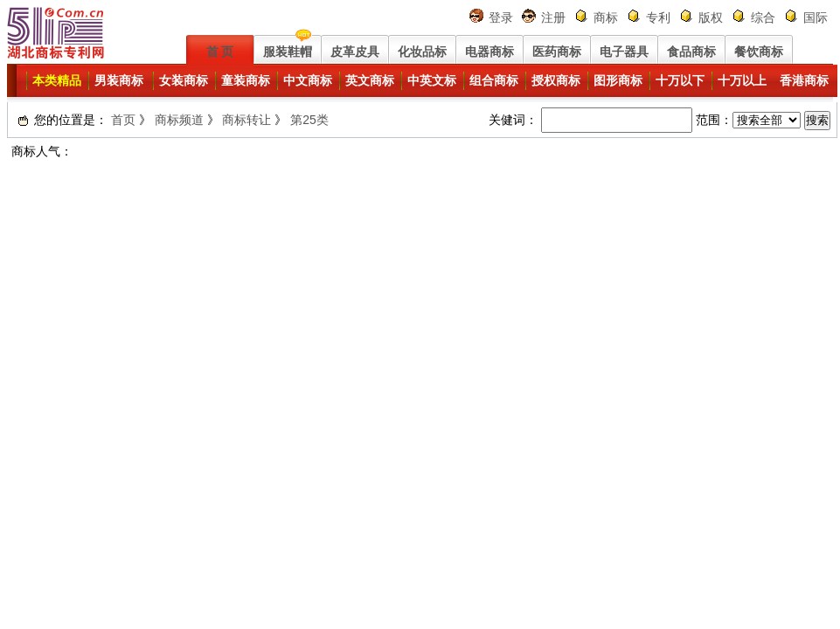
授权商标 (556, 80)
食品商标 (691, 52)
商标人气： (42, 151)
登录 (501, 17)
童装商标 (246, 80)
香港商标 (804, 80)
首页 (123, 120)
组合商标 (494, 80)
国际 (816, 17)
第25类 (309, 120)
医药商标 (557, 52)
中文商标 (308, 80)
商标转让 (246, 120)
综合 (763, 17)
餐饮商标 (759, 52)
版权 (711, 17)
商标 (606, 17)
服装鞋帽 (288, 52)
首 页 (220, 52)
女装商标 (184, 80)
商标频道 (179, 120)
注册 (553, 17)
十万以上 (742, 80)
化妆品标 (422, 52)
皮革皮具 (355, 52)
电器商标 (489, 52)
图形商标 (618, 80)
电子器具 (624, 52)
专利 (658, 17)
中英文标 (432, 80)
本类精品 (57, 80)
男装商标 (119, 80)
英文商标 (370, 80)
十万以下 (680, 80)
